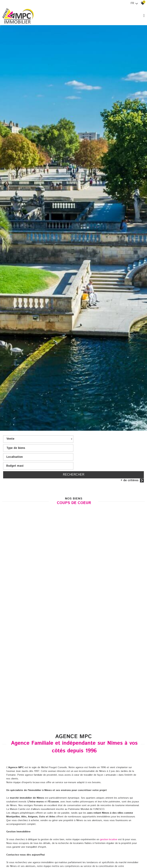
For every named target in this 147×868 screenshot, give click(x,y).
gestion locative (109, 826)
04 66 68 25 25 (110, 856)
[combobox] (38, 442)
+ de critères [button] (132, 466)
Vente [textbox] (10, 442)
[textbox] (109, 442)
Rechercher (74, 460)
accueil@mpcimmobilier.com (32, 860)
